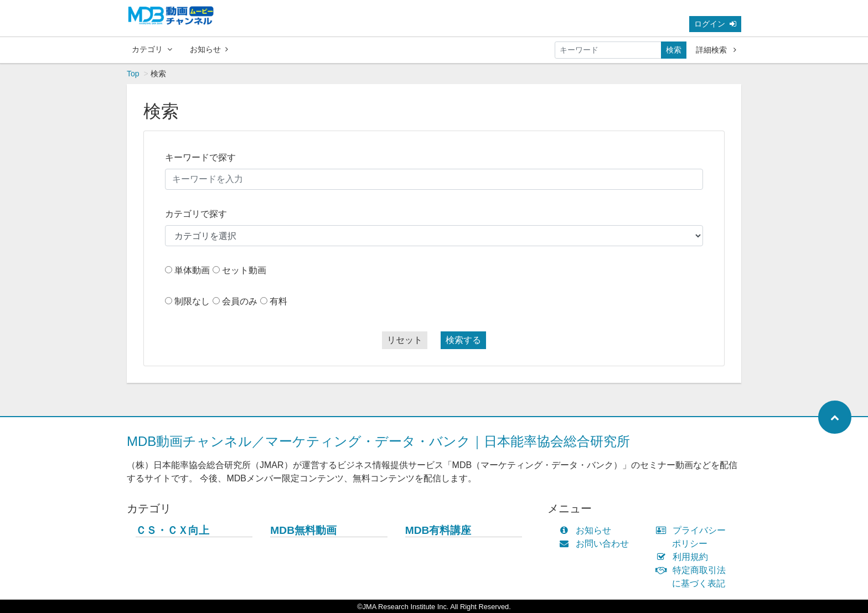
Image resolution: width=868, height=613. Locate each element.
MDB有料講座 (438, 530)
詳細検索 (716, 50)
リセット (405, 340)
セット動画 (244, 270)
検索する (463, 340)
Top (133, 74)
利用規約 (684, 557)
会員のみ (240, 301)
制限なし (192, 301)
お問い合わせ (596, 544)
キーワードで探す (200, 157)
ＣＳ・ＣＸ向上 (172, 530)
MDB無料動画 (303, 530)
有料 (278, 301)
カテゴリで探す (196, 214)
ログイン (715, 24)
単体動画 (192, 270)
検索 (674, 50)
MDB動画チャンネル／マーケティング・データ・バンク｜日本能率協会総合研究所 (378, 441)
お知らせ (209, 49)
